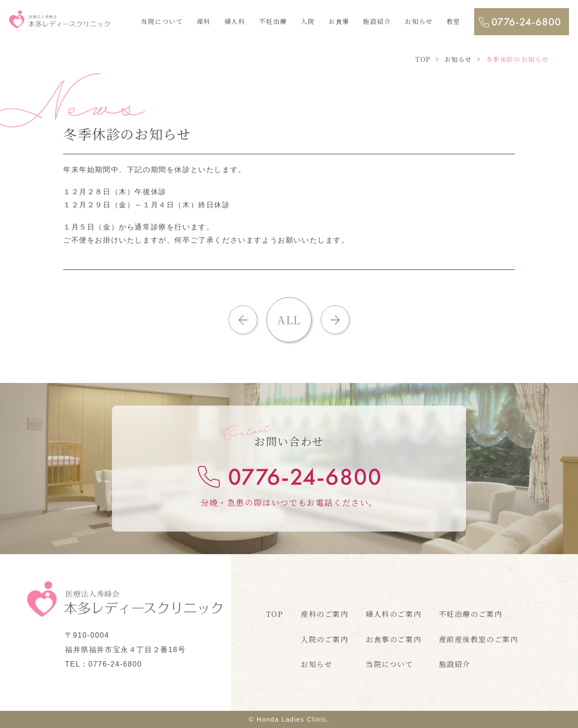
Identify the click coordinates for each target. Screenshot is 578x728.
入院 (308, 21)
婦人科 (235, 21)
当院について (162, 21)
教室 (454, 21)
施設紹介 (377, 21)
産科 (204, 21)
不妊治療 (273, 21)
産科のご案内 (325, 614)
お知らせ (419, 21)
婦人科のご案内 (394, 614)
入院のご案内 (325, 639)
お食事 (339, 21)
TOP (275, 614)
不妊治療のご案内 (471, 614)
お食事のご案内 (394, 639)
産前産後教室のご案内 (479, 639)
